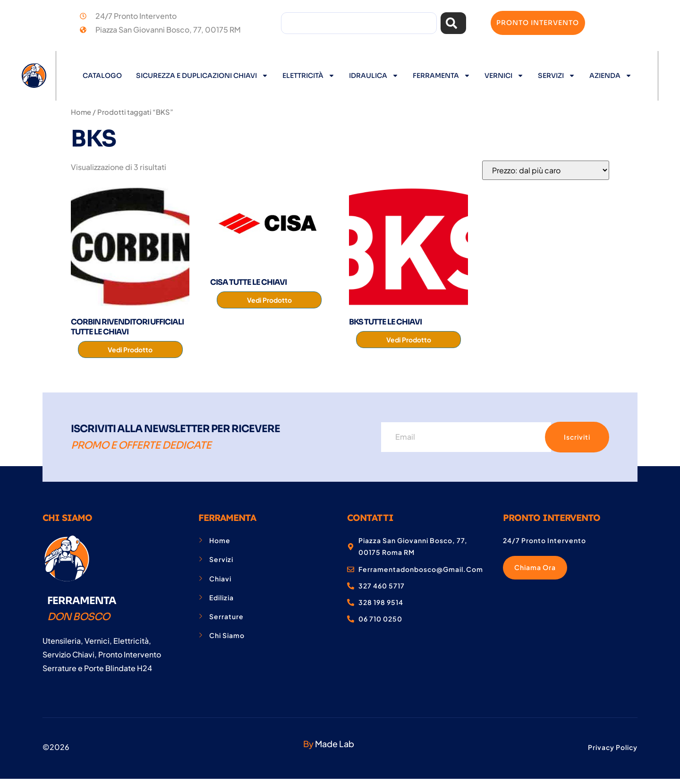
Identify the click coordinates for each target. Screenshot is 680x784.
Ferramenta (442, 76)
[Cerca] (453, 23)
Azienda (611, 76)
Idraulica (374, 76)
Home (81, 112)
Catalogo (102, 76)
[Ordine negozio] (546, 170)
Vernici (504, 76)
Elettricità (309, 76)
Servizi (557, 76)
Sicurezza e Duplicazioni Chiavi (202, 76)
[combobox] (359, 23)
